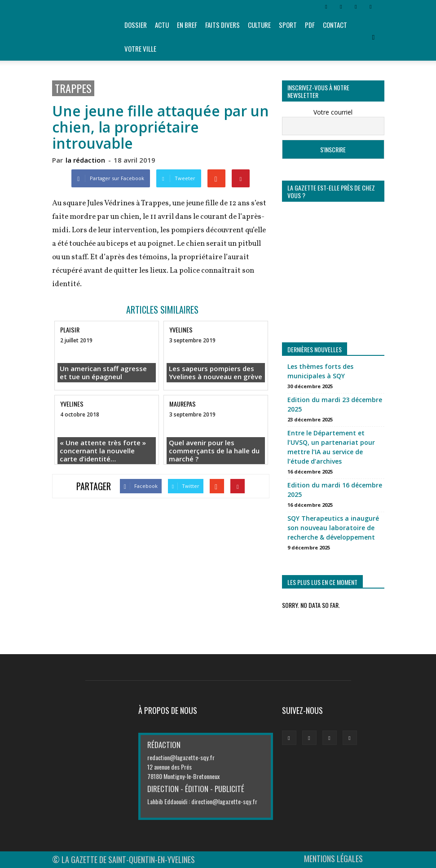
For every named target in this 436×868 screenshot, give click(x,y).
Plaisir (70, 330)
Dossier (136, 25)
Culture (259, 25)
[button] (374, 37)
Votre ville (140, 49)
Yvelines (181, 330)
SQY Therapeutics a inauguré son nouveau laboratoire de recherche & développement (333, 528)
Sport (288, 25)
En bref (187, 25)
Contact (335, 25)
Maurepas (183, 404)
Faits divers (222, 25)
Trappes (73, 88)
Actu (162, 25)
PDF (310, 25)
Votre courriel (333, 112)
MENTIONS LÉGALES (333, 859)
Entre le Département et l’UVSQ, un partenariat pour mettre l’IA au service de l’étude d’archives (331, 447)
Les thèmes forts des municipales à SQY (320, 371)
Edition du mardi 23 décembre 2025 (335, 404)
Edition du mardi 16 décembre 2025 (335, 490)
